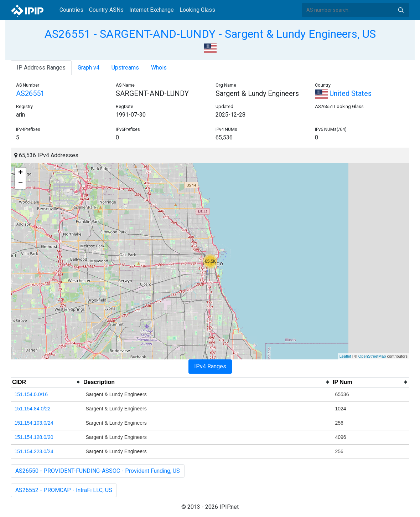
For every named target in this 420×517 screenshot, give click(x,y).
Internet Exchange (152, 10)
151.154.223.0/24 (34, 451)
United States (343, 93)
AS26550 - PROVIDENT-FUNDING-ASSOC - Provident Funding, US (98, 471)
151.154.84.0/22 (33, 409)
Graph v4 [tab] (89, 68)
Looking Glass (197, 10)
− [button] (20, 184)
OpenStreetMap (372, 356)
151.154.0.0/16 (31, 394)
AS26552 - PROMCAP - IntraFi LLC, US (64, 490)
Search (401, 10)
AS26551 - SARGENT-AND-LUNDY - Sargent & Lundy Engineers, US (210, 34)
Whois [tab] (159, 68)
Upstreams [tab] (125, 68)
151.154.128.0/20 (34, 437)
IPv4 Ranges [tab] (210, 366)
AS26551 (30, 93)
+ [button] (20, 173)
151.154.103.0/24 (34, 423)
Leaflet (345, 356)
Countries (71, 10)
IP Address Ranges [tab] (41, 68)
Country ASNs (106, 10)
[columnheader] (46, 382)
